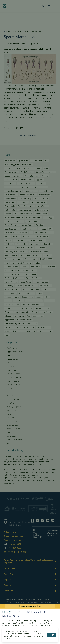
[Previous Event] (2, 606)
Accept (51, 635)
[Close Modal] (58, 602)
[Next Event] (58, 606)
